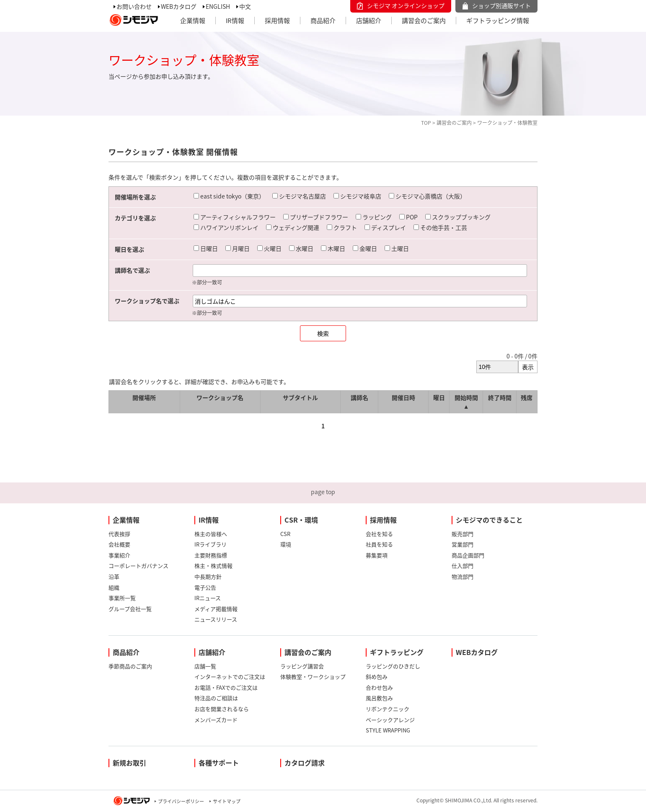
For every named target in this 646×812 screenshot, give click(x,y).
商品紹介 (323, 21)
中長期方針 (208, 576)
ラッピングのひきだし (393, 666)
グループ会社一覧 (130, 609)
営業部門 (463, 544)
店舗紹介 (369, 21)
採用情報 (277, 21)
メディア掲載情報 (216, 609)
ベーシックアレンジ (390, 720)
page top (323, 492)
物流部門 (463, 576)
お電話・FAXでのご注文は (226, 687)
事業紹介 (119, 555)
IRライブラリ (211, 544)
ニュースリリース (216, 619)
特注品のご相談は (216, 698)
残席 (527, 397)
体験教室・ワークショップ (313, 677)
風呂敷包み (379, 698)
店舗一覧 (205, 666)
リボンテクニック (388, 709)
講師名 (359, 397)
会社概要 (119, 544)
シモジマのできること (489, 520)
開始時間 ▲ (466, 402)
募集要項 (377, 555)
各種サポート (219, 763)
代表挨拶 (119, 534)
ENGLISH (218, 6)
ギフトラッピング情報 (498, 21)
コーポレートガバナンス (138, 566)
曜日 (439, 397)
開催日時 (403, 397)
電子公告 (205, 587)
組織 (114, 587)
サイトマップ (227, 801)
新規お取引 (129, 763)
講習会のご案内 (424, 21)
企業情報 (193, 21)
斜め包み (377, 677)
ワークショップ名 (220, 397)
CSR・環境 (301, 520)
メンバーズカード (216, 720)
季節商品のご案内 (130, 666)
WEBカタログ (179, 6)
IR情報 (235, 21)
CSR (285, 534)
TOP (426, 123)
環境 (286, 544)
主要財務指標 (211, 555)
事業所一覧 (122, 598)
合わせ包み (379, 687)
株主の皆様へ (211, 534)
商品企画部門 (468, 555)
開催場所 (144, 397)
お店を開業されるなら (222, 709)
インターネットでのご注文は (230, 677)
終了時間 (500, 397)
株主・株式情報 (213, 566)
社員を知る (379, 544)
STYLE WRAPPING (388, 730)
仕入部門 (463, 566)
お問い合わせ (134, 6)
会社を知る (379, 534)
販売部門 (463, 534)
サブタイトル (300, 397)
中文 (245, 6)
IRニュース (208, 598)
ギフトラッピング (397, 652)
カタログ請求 (305, 763)
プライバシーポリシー (181, 801)
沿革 (114, 576)
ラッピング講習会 (302, 666)
